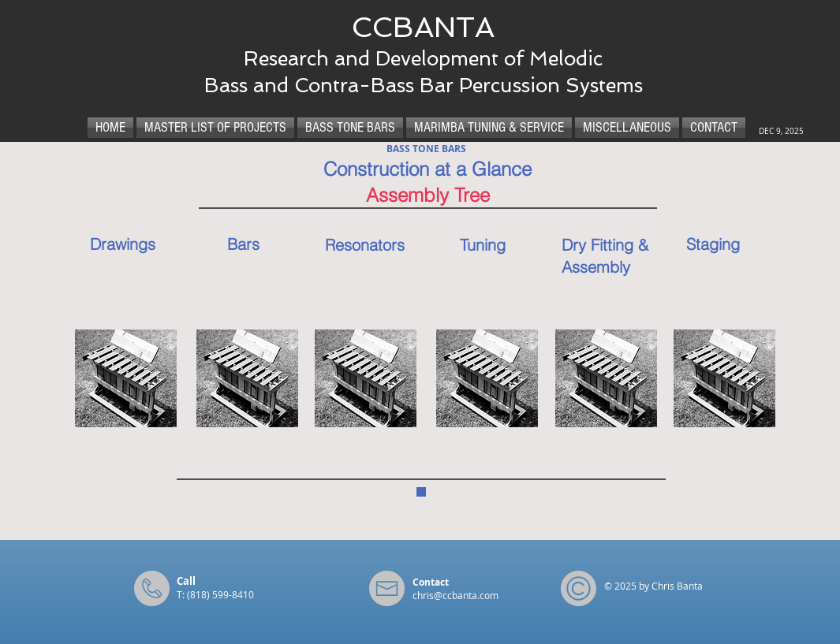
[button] (126, 378)
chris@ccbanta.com (455, 595)
